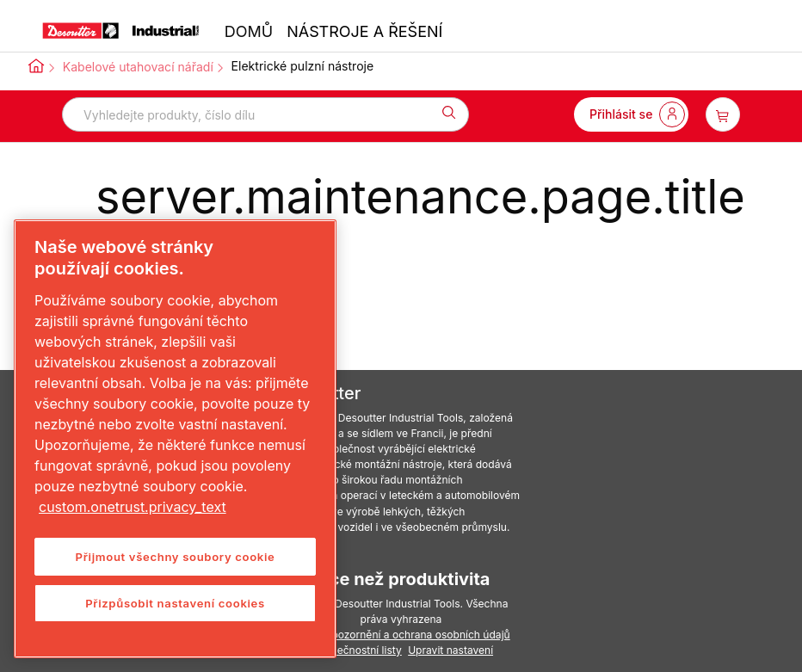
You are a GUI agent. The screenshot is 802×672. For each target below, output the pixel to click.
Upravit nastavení (450, 650)
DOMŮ (249, 31)
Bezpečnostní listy (357, 650)
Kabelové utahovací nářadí (138, 67)
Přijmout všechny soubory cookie (176, 557)
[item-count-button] (723, 114)
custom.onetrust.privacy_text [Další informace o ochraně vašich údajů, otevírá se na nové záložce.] (133, 507)
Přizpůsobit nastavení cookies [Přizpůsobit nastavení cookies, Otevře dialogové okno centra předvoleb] (175, 603)
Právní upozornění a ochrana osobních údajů (401, 635)
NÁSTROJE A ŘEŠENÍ (364, 31)
